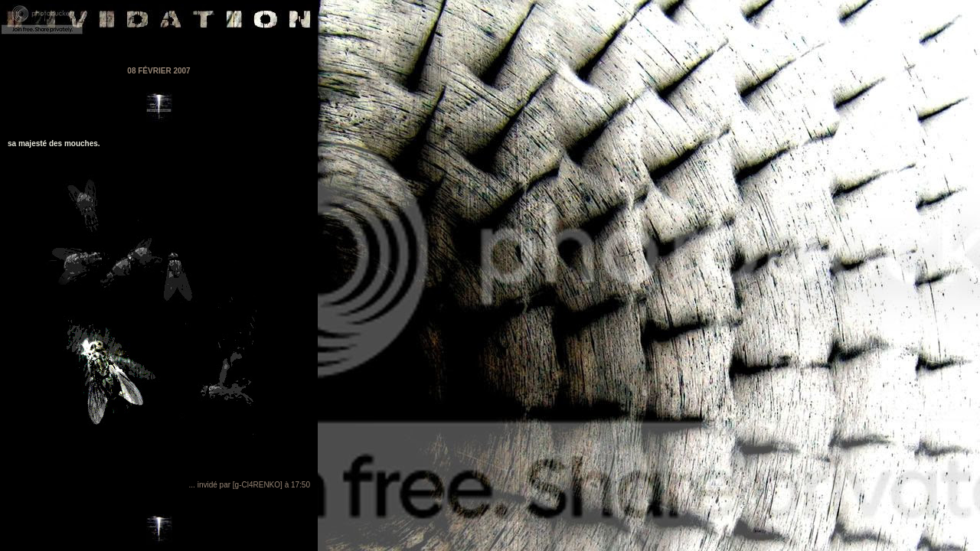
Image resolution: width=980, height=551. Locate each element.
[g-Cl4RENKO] (258, 485)
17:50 (301, 485)
